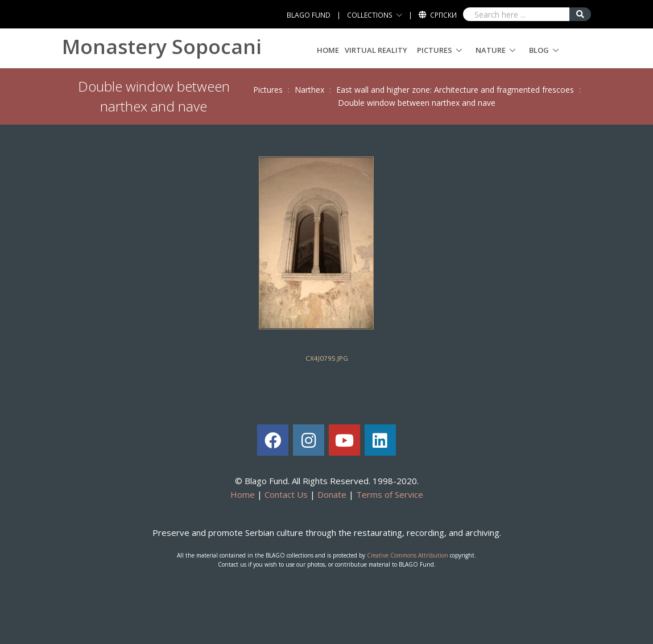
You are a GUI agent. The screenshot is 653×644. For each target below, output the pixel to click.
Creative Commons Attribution (408, 555)
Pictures (435, 50)
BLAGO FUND (309, 15)
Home (328, 50)
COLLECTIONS (370, 15)
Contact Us (286, 494)
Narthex (309, 90)
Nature (491, 50)
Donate (332, 494)
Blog (539, 50)
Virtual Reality (376, 50)
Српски (443, 15)
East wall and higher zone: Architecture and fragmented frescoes (455, 90)
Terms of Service (390, 494)
